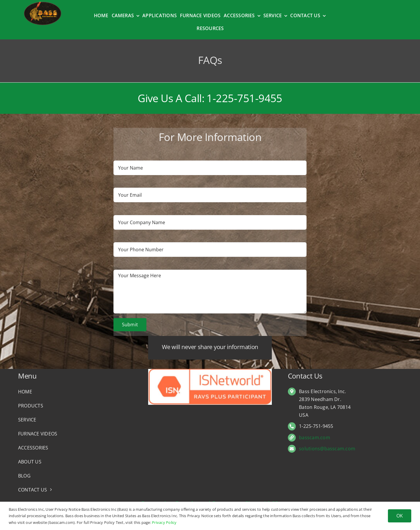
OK (400, 516)
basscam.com (315, 437)
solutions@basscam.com (327, 449)
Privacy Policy (164, 522)
